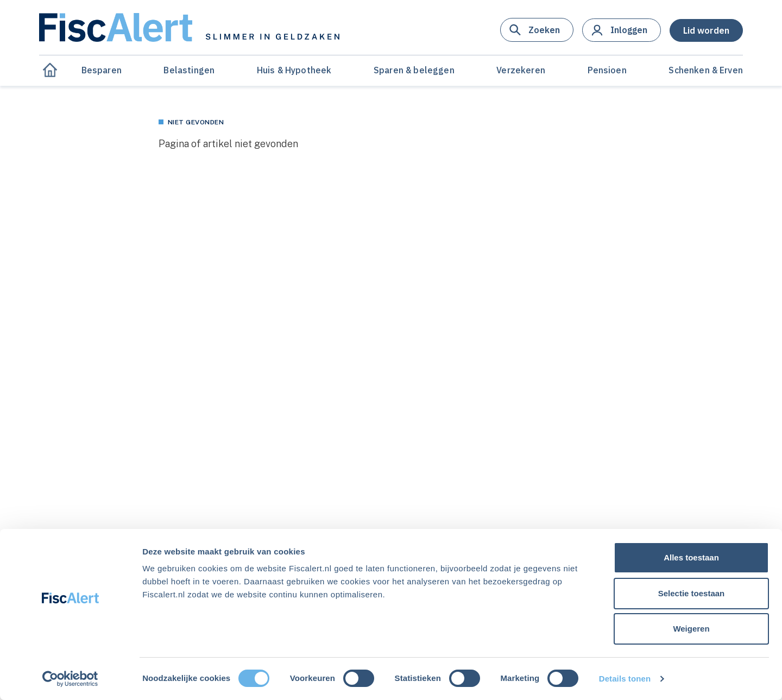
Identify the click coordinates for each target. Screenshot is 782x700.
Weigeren (691, 629)
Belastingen (189, 70)
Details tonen (625, 679)
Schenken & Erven (706, 70)
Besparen (102, 70)
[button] (537, 30)
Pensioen (607, 70)
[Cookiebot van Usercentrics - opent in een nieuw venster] (70, 679)
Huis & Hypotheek (294, 70)
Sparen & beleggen (414, 70)
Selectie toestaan (692, 593)
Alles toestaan (691, 557)
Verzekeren (521, 70)
